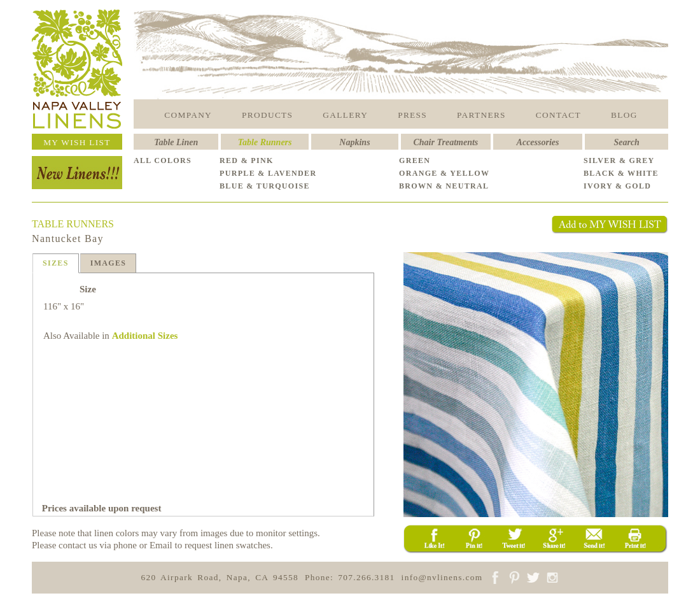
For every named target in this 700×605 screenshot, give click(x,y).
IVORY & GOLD (617, 186)
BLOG (624, 115)
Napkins (354, 142)
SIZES (56, 263)
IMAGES (108, 263)
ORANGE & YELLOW (444, 173)
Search (626, 142)
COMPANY (188, 115)
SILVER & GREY (619, 160)
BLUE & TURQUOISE (265, 186)
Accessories (538, 142)
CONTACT (558, 115)
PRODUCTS (267, 115)
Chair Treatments (446, 142)
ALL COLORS (163, 160)
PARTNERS (481, 115)
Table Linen (176, 142)
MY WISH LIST (77, 142)
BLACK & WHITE (621, 173)
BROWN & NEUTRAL (444, 186)
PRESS (412, 115)
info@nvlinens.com (442, 577)
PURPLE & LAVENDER (268, 173)
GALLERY (345, 115)
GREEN (415, 160)
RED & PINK (247, 160)
